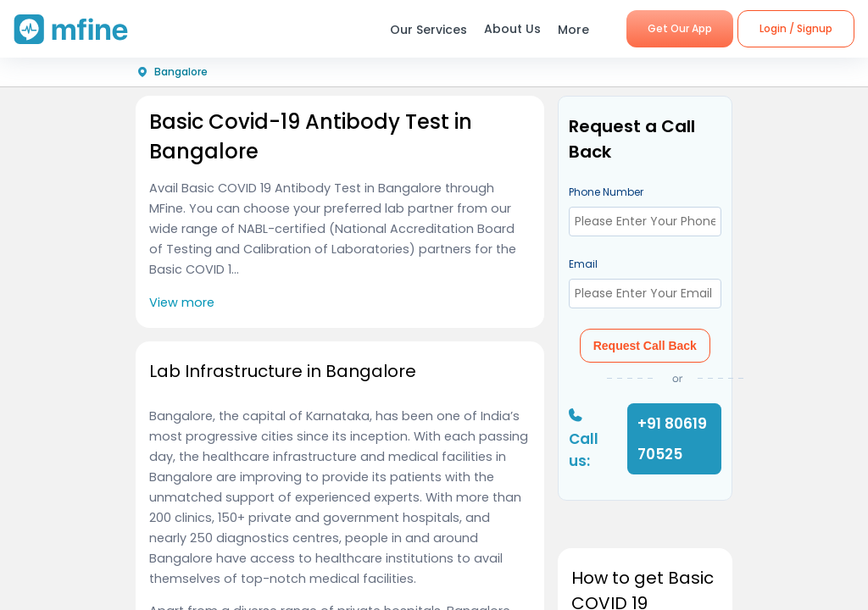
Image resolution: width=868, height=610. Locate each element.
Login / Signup (796, 28)
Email (583, 264)
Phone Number (606, 192)
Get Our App (680, 28)
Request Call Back (645, 346)
